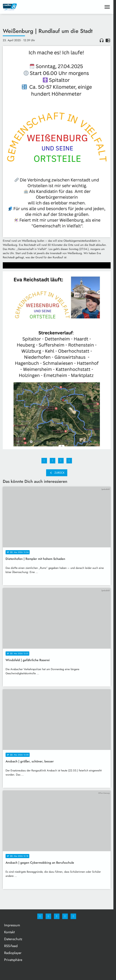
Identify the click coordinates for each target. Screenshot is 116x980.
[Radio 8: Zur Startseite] (30, 7)
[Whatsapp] (57, 916)
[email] (73, 916)
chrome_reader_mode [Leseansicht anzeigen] (108, 40)
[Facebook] (40, 916)
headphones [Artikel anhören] (102, 40)
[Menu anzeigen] (107, 7)
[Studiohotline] (65, 916)
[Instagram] (48, 916)
